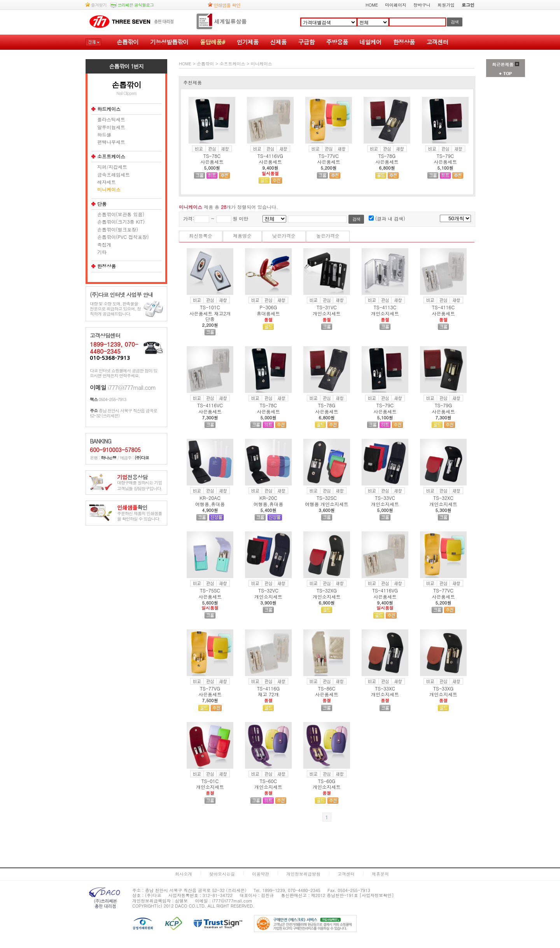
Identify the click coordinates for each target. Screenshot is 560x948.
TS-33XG (443, 688)
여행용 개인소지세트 (327, 504)
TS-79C (445, 156)
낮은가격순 (284, 236)
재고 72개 (268, 694)
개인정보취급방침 (303, 874)
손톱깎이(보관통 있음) (121, 214)
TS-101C (210, 307)
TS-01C (210, 781)
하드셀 (104, 135)
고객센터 (437, 42)
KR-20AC (210, 498)
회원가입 (446, 5)
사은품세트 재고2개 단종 (210, 316)
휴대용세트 (268, 313)
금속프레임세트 (114, 175)
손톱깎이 (128, 42)
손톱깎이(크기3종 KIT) (121, 222)
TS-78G (387, 156)
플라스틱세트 (111, 119)
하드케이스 (109, 109)
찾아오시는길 (222, 874)
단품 (102, 204)
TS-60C (268, 781)
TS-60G (327, 781)
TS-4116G (269, 688)
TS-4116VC (210, 405)
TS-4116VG (270, 156)
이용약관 (261, 874)
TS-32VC (268, 590)
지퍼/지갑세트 (112, 167)
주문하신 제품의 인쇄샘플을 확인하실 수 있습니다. (139, 513)
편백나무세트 (111, 142)
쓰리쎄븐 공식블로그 (132, 5)
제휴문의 (380, 874)
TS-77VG (210, 688)
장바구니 (422, 5)
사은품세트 (212, 162)
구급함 (306, 42)
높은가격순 (328, 236)
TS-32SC (327, 498)
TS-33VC (385, 498)
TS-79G (444, 405)
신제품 (278, 42)
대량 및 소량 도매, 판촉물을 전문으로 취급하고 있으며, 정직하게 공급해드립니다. (115, 309)
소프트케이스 (111, 156)
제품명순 (242, 236)
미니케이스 (109, 189)
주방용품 (337, 42)
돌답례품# (212, 42)
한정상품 (404, 42)
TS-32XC (443, 498)
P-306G (269, 307)
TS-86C (327, 688)
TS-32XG (327, 590)
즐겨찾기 (96, 5)
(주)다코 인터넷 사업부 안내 (122, 295)
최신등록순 (201, 236)
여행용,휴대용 (210, 504)
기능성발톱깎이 (169, 42)
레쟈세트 (107, 182)
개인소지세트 (327, 313)
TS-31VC (327, 307)
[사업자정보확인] (377, 895)
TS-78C (212, 156)
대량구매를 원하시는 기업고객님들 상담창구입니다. (140, 483)
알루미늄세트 (111, 127)
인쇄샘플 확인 (224, 5)
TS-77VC (329, 156)
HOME (372, 5)
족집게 (104, 245)
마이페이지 (396, 5)
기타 (102, 252)
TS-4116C (443, 307)
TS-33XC (385, 688)
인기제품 (247, 42)
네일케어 (370, 42)
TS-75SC (210, 590)
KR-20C (268, 498)
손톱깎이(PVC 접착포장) (123, 237)
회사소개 (184, 874)
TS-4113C (385, 307)
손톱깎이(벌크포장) (118, 230)
